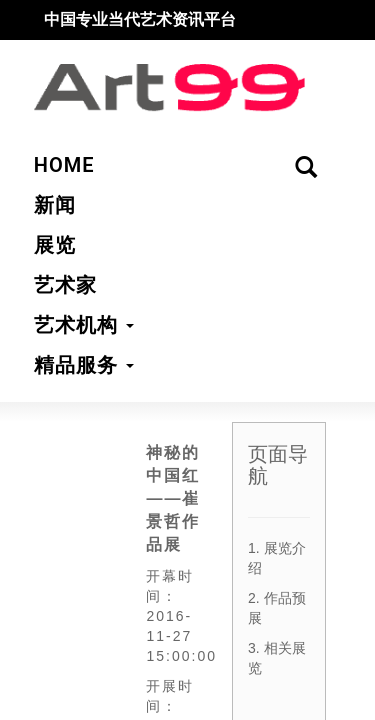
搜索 (333, 31)
